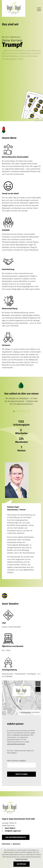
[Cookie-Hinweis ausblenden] (22, 864)
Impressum (17, 844)
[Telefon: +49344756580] (10, 828)
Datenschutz (6, 844)
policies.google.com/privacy (16, 744)
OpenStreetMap (26, 712)
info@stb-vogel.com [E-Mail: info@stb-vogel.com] (13, 831)
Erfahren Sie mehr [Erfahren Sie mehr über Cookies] (21, 859)
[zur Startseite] (14, 8)
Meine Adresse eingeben (17, 761)
